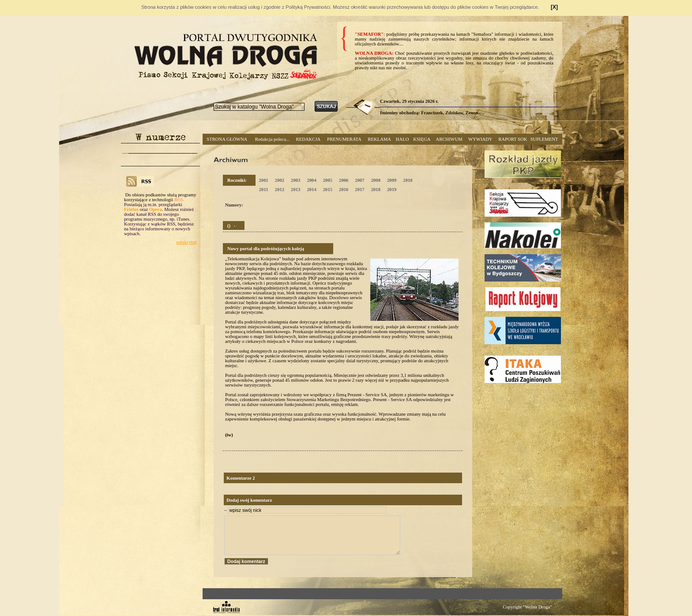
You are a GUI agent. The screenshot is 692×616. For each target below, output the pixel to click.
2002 (280, 180)
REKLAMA (379, 139)
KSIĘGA (422, 139)
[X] (554, 7)
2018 (376, 190)
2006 (344, 180)
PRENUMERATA (344, 139)
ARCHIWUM (449, 139)
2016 (344, 190)
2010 (408, 180)
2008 (376, 180)
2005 (328, 180)
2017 (359, 190)
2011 (264, 190)
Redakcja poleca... (272, 139)
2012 (280, 190)
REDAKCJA (308, 139)
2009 (392, 180)
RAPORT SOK (513, 139)
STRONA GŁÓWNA (227, 139)
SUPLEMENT (544, 139)
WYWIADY (480, 139)
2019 (392, 190)
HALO (402, 139)
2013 (295, 190)
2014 (311, 190)
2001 (263, 180)
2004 (311, 180)
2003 (295, 180)
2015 (328, 190)
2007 (359, 180)
